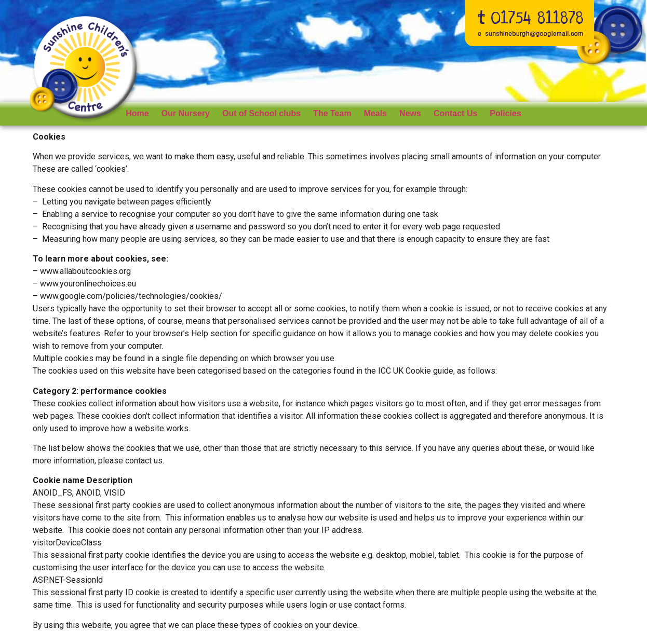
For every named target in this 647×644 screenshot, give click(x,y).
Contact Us (455, 113)
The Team (332, 113)
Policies (505, 113)
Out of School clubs (261, 113)
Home (137, 113)
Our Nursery (186, 113)
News (410, 113)
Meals (375, 113)
